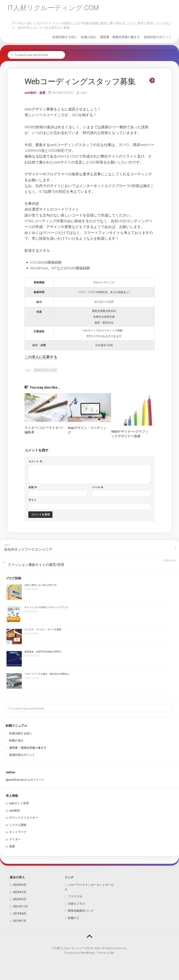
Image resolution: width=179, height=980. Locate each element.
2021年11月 (20, 906)
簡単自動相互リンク (81, 911)
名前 (33, 487)
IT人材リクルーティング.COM (53, 8)
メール (98, 487)
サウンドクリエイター (24, 818)
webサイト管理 (19, 803)
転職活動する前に (65, 37)
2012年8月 (20, 914)
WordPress (88, 953)
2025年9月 (20, 885)
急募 (43, 93)
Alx (112, 953)
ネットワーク (18, 832)
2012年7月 (20, 921)
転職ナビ (74, 918)
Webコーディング (45, 370)
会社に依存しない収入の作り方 (41, 585)
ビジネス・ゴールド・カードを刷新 (43, 629)
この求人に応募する (41, 357)
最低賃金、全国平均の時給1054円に (43, 652)
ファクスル (75, 896)
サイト (32, 500)
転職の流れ (89, 37)
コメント (35, 461)
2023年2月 (20, 892)
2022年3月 (20, 899)
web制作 (31, 93)
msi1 (84, 93)
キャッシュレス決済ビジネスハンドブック (46, 607)
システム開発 (18, 825)
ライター (15, 839)
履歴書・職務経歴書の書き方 (120, 37)
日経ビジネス (77, 904)
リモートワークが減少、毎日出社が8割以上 (47, 674)
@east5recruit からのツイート (25, 780)
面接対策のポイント (158, 37)
